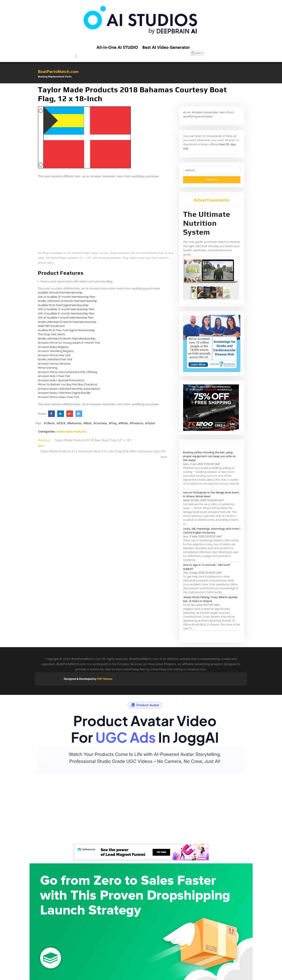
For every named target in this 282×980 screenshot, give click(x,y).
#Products (136, 423)
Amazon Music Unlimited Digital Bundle (64, 393)
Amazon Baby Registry (53, 347)
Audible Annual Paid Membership (60, 292)
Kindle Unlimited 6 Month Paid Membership (67, 339)
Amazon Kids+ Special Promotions (61, 380)
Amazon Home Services (54, 364)
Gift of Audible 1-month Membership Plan (66, 318)
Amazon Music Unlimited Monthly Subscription (69, 389)
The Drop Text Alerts (51, 334)
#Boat (87, 423)
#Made (123, 423)
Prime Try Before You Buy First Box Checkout (68, 384)
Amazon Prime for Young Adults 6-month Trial (69, 343)
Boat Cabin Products (72, 432)
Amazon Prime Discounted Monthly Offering (68, 372)
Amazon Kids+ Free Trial (54, 376)
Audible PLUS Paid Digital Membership (63, 305)
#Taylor (150, 423)
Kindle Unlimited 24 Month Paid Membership (68, 301)
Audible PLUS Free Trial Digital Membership (66, 330)
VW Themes (104, 679)
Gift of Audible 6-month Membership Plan (66, 313)
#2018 (61, 423)
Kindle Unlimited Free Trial (55, 359)
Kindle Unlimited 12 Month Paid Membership (67, 322)
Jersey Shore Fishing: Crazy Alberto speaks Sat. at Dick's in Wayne (210, 599)
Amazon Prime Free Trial (54, 355)
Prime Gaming (48, 368)
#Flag (113, 423)
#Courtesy (100, 423)
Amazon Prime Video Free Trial (58, 397)
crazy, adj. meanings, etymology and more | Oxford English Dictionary (212, 531)
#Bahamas (74, 423)
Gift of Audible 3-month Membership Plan (66, 309)
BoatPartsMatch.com (58, 71)
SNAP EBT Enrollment (51, 326)
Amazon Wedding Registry (56, 351)
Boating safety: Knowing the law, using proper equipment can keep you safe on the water (210, 456)
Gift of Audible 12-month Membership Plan (67, 297)
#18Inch (49, 423)
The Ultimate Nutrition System (207, 223)
